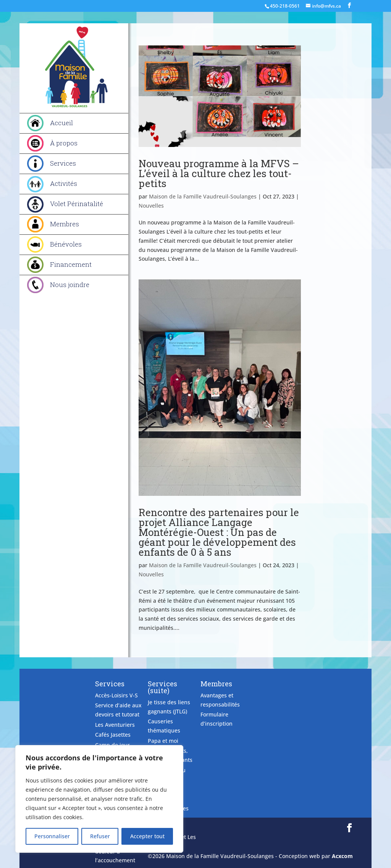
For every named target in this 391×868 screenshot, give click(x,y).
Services (63, 163)
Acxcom (342, 856)
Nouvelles (151, 206)
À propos (64, 143)
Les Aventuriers (115, 725)
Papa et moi (163, 741)
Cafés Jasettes (113, 735)
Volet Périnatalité (77, 204)
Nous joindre (70, 285)
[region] (99, 799)
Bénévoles (66, 244)
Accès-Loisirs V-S (116, 695)
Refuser (100, 836)
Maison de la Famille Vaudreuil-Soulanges (203, 196)
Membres (65, 224)
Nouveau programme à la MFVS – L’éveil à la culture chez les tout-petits (219, 173)
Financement (71, 264)
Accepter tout (147, 836)
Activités (64, 183)
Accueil (61, 123)
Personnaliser (52, 836)
